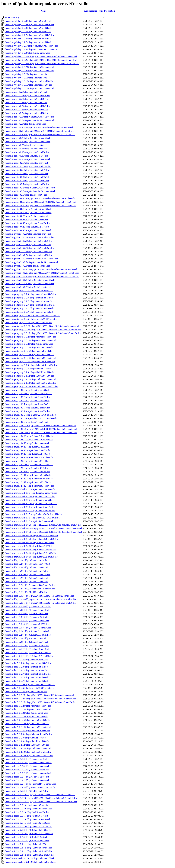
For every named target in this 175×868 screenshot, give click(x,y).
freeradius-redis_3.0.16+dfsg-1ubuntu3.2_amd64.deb (28, 230)
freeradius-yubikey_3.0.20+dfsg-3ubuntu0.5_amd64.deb (30, 67)
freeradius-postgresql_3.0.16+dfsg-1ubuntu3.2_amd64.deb (30, 358)
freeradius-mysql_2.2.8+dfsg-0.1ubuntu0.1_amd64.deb (29, 465)
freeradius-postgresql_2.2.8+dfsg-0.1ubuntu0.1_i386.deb (30, 362)
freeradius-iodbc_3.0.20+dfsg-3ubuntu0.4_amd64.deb (28, 809)
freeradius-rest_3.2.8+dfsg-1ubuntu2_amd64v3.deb (27, 95)
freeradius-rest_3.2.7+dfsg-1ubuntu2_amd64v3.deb (27, 106)
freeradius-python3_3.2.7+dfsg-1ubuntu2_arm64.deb (28, 245)
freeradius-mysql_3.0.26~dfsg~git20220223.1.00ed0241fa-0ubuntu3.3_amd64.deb (41, 433)
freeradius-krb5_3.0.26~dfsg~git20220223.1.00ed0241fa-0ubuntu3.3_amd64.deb (40, 702)
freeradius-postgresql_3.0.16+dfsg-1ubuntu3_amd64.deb (30, 351)
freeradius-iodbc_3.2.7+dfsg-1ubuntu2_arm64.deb (27, 770)
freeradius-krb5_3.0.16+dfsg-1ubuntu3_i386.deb (26, 716)
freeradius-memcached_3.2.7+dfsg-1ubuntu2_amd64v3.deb (31, 504)
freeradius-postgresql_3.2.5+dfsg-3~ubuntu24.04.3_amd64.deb (32, 315)
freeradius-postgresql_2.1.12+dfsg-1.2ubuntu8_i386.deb (29, 376)
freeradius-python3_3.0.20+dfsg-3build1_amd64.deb (28, 287)
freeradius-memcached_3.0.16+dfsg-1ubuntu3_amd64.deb (30, 550)
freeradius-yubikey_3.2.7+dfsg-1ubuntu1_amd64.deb (28, 42)
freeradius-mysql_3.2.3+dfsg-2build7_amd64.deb (27, 422)
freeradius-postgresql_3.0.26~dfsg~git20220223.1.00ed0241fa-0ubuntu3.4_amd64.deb (43, 330)
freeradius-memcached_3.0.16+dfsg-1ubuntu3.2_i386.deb (30, 553)
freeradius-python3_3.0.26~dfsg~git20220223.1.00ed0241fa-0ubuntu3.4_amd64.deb (42, 273)
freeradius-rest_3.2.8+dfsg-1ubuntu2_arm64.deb (26, 92)
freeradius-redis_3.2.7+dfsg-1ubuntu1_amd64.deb (27, 184)
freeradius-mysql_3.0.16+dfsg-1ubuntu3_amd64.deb (28, 450)
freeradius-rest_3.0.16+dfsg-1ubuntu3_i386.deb (26, 149)
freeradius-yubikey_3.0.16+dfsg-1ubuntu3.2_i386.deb (29, 85)
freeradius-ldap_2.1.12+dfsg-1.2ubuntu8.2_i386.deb (28, 653)
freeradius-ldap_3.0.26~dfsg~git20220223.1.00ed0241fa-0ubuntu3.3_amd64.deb (40, 603)
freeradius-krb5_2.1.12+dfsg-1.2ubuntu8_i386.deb (27, 745)
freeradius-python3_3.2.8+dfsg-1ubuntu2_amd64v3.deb (29, 237)
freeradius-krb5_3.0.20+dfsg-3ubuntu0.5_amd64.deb (28, 706)
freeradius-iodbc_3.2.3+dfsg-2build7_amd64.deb (26, 791)
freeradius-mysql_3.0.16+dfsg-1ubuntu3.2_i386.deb (28, 454)
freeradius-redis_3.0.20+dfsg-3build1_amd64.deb (27, 216)
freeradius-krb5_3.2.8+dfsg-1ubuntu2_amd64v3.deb (28, 663)
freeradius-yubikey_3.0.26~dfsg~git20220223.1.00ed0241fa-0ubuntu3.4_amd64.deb (42, 60)
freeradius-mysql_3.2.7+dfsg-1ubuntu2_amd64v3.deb (28, 404)
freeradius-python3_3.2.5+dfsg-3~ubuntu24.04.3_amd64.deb (32, 259)
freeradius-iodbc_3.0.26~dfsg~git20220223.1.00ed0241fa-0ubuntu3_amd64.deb (40, 795)
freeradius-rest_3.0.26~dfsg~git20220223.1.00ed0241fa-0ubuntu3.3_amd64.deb (40, 134)
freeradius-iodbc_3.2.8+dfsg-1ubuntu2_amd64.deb (27, 766)
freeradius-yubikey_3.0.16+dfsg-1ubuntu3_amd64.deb (29, 81)
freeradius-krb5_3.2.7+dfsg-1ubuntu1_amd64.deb (27, 681)
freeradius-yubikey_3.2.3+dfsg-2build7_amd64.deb (27, 53)
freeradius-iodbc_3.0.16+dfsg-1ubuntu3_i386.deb (27, 816)
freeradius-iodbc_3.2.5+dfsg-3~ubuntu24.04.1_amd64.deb (30, 787)
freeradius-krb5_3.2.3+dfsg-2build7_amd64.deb (26, 692)
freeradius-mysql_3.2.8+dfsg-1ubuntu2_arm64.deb (27, 390)
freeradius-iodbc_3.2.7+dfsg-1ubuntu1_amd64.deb (27, 780)
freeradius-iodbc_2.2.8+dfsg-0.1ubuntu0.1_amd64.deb (29, 834)
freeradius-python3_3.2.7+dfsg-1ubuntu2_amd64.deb (28, 252)
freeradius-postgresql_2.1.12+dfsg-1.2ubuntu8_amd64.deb (30, 379)
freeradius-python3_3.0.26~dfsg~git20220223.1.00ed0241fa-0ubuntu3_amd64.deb (41, 269)
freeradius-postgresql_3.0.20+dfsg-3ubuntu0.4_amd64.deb (30, 340)
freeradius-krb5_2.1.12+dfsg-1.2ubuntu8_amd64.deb (28, 748)
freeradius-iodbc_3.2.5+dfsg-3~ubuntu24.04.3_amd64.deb (30, 784)
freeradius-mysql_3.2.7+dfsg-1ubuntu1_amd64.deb (27, 411)
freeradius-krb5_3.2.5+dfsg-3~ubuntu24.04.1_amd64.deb (30, 688)
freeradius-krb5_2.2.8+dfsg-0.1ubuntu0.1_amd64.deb (28, 734)
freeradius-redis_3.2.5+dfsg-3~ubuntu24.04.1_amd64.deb (30, 191)
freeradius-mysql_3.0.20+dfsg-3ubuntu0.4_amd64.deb (29, 440)
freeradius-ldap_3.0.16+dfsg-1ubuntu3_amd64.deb (27, 621)
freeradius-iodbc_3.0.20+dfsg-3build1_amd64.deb (27, 812)
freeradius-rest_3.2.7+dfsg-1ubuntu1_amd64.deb (26, 113)
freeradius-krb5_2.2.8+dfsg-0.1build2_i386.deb (26, 738)
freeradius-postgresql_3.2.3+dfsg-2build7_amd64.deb (28, 323)
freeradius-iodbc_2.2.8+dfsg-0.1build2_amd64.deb (27, 841)
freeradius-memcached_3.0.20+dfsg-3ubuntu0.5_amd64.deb (31, 535)
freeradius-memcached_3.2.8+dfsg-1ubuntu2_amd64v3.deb (31, 493)
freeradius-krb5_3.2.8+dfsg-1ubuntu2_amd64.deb (27, 667)
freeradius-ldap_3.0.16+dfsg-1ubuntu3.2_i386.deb (27, 624)
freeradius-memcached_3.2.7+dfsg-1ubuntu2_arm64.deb (30, 500)
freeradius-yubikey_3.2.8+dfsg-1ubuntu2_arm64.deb (28, 21)
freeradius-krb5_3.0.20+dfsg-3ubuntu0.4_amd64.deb (28, 709)
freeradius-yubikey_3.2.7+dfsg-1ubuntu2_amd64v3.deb (29, 35)
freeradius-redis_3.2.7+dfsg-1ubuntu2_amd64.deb (27, 181)
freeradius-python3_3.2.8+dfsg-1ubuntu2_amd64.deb (28, 241)
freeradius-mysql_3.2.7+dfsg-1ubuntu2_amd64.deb (27, 408)
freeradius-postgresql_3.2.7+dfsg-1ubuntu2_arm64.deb (29, 301)
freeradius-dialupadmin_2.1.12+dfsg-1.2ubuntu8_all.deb (30, 858)
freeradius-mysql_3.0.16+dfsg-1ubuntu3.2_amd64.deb (29, 457)
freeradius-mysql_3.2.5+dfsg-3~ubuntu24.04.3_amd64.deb (31, 415)
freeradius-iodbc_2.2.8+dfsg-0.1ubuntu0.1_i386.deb (28, 830)
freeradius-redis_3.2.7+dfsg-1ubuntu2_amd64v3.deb (28, 177)
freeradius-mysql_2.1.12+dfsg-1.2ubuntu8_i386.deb (28, 475)
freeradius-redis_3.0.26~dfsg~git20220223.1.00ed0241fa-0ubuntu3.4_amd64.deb (40, 202)
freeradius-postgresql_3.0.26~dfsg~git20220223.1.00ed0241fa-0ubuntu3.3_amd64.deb (43, 333)
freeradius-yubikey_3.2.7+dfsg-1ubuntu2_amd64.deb (28, 39)
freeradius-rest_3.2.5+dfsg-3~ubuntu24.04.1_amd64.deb (30, 120)
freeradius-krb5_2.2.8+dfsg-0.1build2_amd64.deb (27, 741)
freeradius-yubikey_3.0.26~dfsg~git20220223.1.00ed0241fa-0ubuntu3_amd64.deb (41, 56)
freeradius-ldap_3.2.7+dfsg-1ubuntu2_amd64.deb (27, 578)
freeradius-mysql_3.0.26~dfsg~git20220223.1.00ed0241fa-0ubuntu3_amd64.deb (40, 425)
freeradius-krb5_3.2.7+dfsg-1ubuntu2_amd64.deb (27, 677)
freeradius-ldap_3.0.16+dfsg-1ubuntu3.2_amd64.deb (28, 628)
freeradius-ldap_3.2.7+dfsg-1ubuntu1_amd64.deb (27, 582)
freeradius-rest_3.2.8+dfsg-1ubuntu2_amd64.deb (26, 99)
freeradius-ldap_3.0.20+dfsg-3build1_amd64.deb (26, 614)
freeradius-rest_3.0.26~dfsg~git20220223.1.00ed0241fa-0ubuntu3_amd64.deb (39, 127)
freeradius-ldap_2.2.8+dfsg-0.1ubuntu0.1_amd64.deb (28, 635)
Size (101, 11)
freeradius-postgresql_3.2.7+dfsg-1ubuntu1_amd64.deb (29, 312)
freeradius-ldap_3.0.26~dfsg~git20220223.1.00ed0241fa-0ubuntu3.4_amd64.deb (40, 599)
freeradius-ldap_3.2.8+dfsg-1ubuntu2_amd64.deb (27, 567)
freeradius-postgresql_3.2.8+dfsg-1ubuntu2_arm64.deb (29, 291)
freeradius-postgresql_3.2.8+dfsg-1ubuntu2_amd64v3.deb (30, 294)
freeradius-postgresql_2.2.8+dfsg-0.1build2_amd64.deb (29, 372)
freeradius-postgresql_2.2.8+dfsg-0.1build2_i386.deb (28, 369)
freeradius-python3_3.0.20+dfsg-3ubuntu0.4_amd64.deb (30, 284)
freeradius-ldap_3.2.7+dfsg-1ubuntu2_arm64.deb (26, 571)
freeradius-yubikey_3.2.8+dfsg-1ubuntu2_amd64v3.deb (29, 24)
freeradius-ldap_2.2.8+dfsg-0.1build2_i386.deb (25, 638)
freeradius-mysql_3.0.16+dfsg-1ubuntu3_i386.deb (27, 447)
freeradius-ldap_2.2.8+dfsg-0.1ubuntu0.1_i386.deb (27, 631)
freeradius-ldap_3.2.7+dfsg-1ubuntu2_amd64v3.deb (28, 575)
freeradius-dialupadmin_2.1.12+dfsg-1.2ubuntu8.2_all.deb (30, 862)
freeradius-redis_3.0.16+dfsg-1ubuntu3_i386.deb (26, 220)
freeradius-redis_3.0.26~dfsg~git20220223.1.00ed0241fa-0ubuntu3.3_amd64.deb (40, 205)
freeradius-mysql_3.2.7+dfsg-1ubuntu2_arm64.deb (27, 401)
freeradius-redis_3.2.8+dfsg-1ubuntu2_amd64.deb (27, 170)
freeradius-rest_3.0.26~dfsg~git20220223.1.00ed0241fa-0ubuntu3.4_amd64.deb (40, 131)
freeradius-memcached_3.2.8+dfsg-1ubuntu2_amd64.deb (30, 496)
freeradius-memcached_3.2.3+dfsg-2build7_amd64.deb (29, 521)
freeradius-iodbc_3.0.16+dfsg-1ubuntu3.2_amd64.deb (28, 826)
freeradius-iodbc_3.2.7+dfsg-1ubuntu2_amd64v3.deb (28, 773)
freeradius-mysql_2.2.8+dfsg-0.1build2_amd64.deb (27, 472)
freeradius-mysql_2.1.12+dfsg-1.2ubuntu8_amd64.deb (29, 479)
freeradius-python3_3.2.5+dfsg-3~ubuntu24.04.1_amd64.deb (32, 262)
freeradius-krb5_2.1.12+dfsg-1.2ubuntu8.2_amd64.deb (29, 755)
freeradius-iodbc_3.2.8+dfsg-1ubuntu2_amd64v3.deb (28, 763)
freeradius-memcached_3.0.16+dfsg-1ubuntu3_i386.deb (29, 546)
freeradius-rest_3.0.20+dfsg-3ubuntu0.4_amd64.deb (28, 142)
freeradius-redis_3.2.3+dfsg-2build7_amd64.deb (26, 195)
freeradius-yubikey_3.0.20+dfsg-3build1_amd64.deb (28, 74)
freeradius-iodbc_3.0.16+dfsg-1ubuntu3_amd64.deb (28, 819)
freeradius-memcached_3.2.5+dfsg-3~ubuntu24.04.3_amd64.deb (33, 514)
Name (44, 11)
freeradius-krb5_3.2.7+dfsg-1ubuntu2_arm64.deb (26, 670)
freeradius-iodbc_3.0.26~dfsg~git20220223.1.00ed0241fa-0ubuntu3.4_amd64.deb (41, 798)
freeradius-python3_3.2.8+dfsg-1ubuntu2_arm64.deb (28, 234)
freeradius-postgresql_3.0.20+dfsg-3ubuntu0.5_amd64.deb (30, 337)
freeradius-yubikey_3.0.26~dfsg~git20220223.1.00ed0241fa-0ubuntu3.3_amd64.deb (42, 64)
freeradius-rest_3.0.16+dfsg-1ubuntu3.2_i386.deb (27, 156)
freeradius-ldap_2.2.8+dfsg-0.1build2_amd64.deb (27, 642)
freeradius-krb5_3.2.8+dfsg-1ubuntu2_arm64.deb (26, 660)
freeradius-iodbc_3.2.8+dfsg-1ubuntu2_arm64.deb (27, 759)
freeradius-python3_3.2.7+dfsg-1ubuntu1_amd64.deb (28, 255)
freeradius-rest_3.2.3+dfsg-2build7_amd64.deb (25, 124)
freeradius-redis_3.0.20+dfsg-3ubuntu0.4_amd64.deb (28, 213)
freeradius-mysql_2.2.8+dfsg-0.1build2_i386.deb (26, 468)
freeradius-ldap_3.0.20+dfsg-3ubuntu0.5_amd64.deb (28, 606)
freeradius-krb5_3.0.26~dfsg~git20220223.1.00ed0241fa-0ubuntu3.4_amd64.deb (40, 699)
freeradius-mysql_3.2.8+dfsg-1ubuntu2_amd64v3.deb (28, 394)
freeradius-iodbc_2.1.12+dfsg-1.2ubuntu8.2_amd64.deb (29, 855)
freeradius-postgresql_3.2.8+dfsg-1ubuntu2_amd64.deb (29, 298)
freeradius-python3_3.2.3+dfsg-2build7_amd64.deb (27, 266)
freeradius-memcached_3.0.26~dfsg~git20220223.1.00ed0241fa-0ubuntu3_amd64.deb (43, 525)
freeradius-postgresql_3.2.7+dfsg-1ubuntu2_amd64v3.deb (30, 305)
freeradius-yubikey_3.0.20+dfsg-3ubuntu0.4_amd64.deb (30, 71)
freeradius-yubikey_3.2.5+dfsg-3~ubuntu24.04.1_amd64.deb (32, 49)
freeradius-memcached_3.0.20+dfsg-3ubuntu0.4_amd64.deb (31, 539)
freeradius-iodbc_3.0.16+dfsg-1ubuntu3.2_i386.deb (27, 823)
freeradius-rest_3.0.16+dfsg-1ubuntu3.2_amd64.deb (28, 159)
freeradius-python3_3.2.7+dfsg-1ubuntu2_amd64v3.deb (29, 248)
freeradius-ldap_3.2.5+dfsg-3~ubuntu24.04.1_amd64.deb (30, 589)
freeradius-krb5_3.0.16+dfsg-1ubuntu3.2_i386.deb (27, 724)
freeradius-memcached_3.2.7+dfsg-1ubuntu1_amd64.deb (30, 511)
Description (109, 11)
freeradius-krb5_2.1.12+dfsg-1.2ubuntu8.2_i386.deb (28, 752)
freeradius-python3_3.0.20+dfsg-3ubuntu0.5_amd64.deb (30, 280)
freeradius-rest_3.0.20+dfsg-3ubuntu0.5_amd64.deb (28, 138)
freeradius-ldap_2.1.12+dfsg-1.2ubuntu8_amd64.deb (28, 649)
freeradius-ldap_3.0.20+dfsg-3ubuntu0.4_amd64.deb (28, 610)
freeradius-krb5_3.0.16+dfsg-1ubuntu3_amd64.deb (27, 720)
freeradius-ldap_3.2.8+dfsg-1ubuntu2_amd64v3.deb (28, 564)
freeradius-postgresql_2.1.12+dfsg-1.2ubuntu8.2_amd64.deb (31, 386)
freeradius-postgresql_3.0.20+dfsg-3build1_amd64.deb (29, 344)
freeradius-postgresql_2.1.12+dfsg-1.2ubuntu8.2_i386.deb (30, 383)
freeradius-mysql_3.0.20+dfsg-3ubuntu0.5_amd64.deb (29, 436)
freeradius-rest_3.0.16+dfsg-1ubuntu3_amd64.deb (27, 152)
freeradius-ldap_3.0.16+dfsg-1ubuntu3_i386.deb (26, 617)
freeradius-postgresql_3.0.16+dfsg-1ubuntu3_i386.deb (29, 347)
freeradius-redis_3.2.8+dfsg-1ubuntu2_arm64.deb (27, 163)
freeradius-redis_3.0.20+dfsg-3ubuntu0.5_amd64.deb (28, 209)
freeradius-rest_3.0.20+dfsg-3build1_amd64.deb (26, 145)
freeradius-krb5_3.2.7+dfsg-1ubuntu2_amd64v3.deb (28, 674)
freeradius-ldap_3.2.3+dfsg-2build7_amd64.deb (26, 592)
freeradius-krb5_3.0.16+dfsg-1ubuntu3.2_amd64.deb (28, 727)
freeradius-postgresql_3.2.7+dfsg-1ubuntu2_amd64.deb (29, 308)
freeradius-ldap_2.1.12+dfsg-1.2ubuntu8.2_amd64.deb (29, 656)
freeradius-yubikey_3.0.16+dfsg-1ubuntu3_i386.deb (28, 78)
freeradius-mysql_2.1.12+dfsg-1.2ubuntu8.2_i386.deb (28, 482)
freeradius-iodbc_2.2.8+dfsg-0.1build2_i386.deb (26, 837)
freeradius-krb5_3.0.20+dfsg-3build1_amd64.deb (26, 713)
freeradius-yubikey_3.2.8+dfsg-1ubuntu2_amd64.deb (28, 28)
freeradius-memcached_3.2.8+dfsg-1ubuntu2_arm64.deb (30, 489)
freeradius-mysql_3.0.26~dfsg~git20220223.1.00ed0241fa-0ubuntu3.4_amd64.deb (41, 429)
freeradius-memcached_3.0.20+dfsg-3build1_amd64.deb (30, 543)
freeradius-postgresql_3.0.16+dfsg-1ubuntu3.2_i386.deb (29, 355)
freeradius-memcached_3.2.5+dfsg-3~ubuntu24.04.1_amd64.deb (33, 518)
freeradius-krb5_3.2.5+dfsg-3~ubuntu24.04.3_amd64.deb (30, 685)
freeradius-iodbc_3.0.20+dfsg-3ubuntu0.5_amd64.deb (28, 805)
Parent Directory (12, 17)
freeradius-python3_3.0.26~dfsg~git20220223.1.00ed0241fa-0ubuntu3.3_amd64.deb (42, 276)
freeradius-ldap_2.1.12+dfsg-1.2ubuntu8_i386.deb (27, 645)
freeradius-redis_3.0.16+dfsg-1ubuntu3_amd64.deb (27, 223)
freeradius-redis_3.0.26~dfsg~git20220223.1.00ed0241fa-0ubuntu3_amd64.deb (40, 198)
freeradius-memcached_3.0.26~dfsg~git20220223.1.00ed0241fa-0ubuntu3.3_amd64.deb (44, 532)
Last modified (91, 11)
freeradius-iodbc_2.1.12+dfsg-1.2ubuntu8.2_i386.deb (28, 851)
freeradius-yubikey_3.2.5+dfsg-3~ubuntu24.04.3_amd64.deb (32, 46)
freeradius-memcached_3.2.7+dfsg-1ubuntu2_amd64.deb (30, 507)
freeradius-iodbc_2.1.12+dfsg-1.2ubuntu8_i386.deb (27, 844)
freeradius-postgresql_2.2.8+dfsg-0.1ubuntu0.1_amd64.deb (31, 365)
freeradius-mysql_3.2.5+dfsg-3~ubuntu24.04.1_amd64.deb (31, 418)
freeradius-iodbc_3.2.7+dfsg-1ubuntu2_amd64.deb (27, 777)
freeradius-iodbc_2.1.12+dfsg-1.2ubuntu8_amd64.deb (28, 848)
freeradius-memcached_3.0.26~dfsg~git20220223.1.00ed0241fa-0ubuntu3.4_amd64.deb (44, 528)
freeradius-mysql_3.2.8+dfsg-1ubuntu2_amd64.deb (27, 397)
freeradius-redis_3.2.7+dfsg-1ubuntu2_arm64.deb (27, 174)
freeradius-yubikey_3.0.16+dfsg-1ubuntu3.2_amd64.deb (30, 88)
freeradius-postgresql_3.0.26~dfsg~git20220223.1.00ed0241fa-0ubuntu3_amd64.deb (42, 326)
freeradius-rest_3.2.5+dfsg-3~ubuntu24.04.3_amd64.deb (30, 117)
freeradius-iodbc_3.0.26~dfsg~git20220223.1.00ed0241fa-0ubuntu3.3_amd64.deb (41, 802)
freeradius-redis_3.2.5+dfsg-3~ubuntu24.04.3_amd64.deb (30, 188)
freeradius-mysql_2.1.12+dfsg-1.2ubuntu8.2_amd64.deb (29, 486)
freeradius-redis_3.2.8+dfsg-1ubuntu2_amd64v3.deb (28, 166)
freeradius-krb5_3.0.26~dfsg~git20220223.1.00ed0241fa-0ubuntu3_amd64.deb (40, 695)
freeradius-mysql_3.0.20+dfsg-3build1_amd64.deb (27, 443)
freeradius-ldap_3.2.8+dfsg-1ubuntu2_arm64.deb (26, 560)
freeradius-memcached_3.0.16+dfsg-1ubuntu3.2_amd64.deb (31, 557)
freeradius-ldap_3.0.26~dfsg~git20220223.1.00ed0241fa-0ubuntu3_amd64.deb (39, 596)
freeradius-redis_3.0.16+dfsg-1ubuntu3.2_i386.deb (27, 227)
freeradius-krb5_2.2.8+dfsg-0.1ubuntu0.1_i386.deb (27, 731)
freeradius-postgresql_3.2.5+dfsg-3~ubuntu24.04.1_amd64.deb (32, 319)
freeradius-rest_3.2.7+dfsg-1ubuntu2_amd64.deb (26, 110)
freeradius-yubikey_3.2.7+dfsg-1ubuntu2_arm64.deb (28, 32)
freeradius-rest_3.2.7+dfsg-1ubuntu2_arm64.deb (26, 103)
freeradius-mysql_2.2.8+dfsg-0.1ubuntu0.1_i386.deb (28, 461)
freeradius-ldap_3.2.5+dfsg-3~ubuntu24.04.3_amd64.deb (30, 585)
